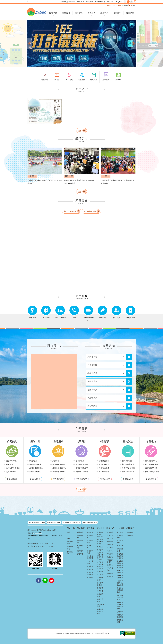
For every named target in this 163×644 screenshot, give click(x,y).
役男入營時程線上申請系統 (37, 472)
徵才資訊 (110, 548)
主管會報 (110, 554)
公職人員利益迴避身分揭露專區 (120, 606)
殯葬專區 (56, 461)
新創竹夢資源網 (100, 584)
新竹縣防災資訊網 (13, 468)
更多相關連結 (151, 479)
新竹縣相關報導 (90, 211)
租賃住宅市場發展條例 (83, 468)
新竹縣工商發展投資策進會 (60, 464)
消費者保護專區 (100, 579)
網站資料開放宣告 (90, 522)
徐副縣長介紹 (90, 542)
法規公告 (110, 551)
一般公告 (110, 542)
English (119, 2)
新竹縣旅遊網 (127, 461)
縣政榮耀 (90, 578)
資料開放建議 (120, 621)
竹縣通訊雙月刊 (110, 561)
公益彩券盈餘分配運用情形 (120, 583)
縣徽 (69, 538)
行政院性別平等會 (152, 472)
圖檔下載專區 (100, 600)
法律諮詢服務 (104, 461)
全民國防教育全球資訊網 (153, 461)
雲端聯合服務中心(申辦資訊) (101, 534)
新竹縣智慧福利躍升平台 (100, 542)
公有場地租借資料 (120, 571)
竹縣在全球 (70, 553)
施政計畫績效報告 (90, 573)
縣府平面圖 (80, 542)
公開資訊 (117, 13)
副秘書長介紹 (90, 552)
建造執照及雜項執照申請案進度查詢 (100, 565)
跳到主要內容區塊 (1, 1)
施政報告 (90, 566)
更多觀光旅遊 (128, 479)
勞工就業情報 (104, 472)
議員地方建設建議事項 (120, 590)
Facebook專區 (100, 605)
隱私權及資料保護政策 (72, 522)
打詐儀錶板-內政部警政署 (153, 464)
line (45, 578)
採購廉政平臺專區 (120, 616)
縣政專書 (80, 554)
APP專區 (100, 575)
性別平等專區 (110, 569)
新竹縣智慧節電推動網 (83, 464)
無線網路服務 (104, 464)
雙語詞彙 (90, 2)
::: (27, 1)
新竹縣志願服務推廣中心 (60, 472)
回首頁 (64, 2)
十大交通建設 (90, 562)
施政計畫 (90, 569)
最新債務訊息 (100, 2)
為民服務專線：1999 (37, 522)
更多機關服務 (105, 479)
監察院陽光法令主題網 (153, 468)
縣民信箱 (100, 547)
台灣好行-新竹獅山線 (130, 468)
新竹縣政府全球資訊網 (37, 12)
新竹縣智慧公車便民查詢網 (130, 464)
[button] (81, 43)
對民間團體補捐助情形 (120, 597)
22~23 (114, 5)
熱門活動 (110, 538)
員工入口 (111, 2)
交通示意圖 (80, 547)
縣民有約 (100, 550)
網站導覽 (72, 2)
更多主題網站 (58, 479)
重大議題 (120, 532)
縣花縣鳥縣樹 (70, 543)
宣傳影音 (110, 576)
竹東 (134, 5)
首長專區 (79, 13)
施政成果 (110, 573)
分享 (135, 2)
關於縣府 (66, 13)
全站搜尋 (81, 2)
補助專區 (120, 612)
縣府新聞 (110, 532)
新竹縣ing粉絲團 (54, 522)
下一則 (133, 43)
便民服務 (92, 13)
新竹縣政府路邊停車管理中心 (130, 472)
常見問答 (100, 572)
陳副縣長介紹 (90, 536)
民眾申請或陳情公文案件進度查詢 (100, 556)
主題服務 (100, 591)
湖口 (130, 5)
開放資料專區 (11, 461)
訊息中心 (104, 13)
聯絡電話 (130, 535)
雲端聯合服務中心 (36, 464)
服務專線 (100, 588)
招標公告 (110, 565)
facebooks (39, 578)
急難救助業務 (104, 468)
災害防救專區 (11, 472)
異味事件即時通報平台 (100, 611)
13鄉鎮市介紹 (70, 548)
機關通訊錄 (80, 536)
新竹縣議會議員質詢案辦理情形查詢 (120, 564)
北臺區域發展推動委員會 (60, 468)
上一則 (30, 43)
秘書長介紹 (90, 547)
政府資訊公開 (120, 536)
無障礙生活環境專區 (83, 472)
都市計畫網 (80, 461)
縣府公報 (110, 557)
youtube (51, 578)
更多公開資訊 (12, 479)
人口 (69, 535)
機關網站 (130, 13)
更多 (80, 131)
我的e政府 (33, 461)
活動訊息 (110, 545)
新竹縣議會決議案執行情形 (120, 556)
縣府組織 (80, 532)
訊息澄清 (110, 535)
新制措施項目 (120, 550)
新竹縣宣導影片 (70, 211)
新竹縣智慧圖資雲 (120, 577)
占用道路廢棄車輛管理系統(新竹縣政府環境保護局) (37, 468)
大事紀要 (80, 551)
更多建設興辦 (81, 479)
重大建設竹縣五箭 (90, 557)
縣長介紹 (90, 532)
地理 (69, 532)
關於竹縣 (53, 13)
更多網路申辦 (35, 479)
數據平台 (10, 464)
